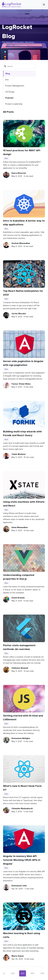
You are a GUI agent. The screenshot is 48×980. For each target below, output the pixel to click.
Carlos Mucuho (19, 314)
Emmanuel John (19, 886)
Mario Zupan (18, 956)
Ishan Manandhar (20, 527)
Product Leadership (14, 104)
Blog (8, 74)
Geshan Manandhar (21, 243)
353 (13, 973)
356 (42, 973)
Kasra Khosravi (19, 173)
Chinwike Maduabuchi (22, 809)
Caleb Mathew (19, 454)
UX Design (10, 92)
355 (32, 973)
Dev (7, 80)
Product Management (15, 86)
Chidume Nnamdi (20, 668)
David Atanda (18, 598)
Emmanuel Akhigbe (21, 738)
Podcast (9, 98)
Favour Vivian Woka (21, 384)
